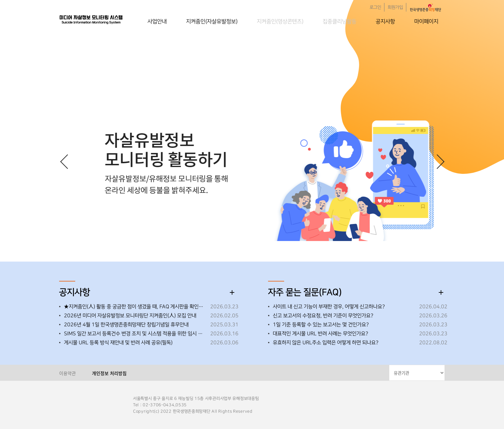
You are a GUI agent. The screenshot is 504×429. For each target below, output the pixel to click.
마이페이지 (426, 22)
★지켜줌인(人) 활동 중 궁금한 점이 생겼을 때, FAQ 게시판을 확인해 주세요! (135, 307)
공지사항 (385, 22)
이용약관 (67, 373)
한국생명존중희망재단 (91, 19)
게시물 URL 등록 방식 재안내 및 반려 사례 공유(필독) (118, 343)
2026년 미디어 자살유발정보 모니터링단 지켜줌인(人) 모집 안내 (130, 316)
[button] (437, 161)
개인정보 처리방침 (109, 373)
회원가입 (395, 7)
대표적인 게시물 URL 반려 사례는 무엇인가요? (320, 334)
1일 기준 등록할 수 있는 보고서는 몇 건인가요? (321, 325)
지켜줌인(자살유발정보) (212, 22)
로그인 (375, 7)
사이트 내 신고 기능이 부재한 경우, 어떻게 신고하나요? (329, 307)
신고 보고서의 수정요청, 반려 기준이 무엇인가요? (323, 316)
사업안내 (157, 22)
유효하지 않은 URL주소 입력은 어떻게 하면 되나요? (326, 343)
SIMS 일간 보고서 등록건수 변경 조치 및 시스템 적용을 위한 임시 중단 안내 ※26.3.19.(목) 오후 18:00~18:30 (135, 334)
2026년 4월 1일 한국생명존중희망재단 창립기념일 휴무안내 (126, 325)
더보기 (232, 292)
